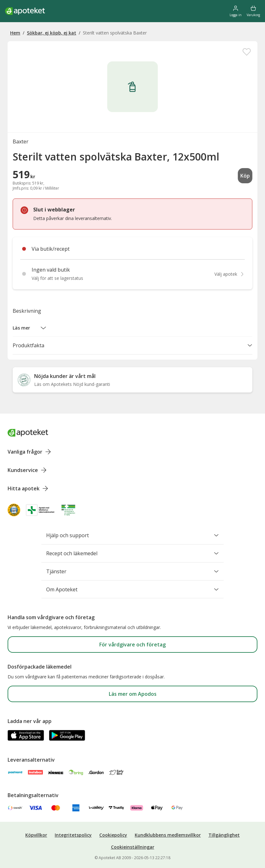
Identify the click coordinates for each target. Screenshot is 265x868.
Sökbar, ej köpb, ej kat (52, 33)
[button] (30, 328)
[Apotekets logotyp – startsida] (25, 11)
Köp (245, 176)
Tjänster (132, 571)
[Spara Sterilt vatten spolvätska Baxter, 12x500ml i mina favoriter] (247, 52)
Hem (15, 33)
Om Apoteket (132, 589)
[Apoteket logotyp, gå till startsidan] (28, 432)
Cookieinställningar (133, 847)
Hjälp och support (132, 535)
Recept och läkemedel (132, 553)
